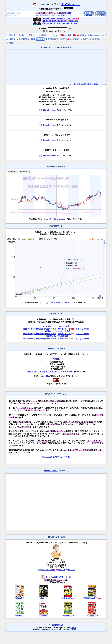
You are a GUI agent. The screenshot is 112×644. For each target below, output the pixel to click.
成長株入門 (20, 616)
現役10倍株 (28, 329)
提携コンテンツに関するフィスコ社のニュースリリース (50, 372)
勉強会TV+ (93, 35)
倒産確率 (62, 39)
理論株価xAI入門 (90, 598)
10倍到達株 (39, 329)
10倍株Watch (58, 625)
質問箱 (102, 15)
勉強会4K (82, 35)
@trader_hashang (46, 570)
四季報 (88, 84)
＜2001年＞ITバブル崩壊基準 (56, 336)
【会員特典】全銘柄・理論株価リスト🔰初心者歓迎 (60, 21)
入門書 (10, 43)
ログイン (100, 13)
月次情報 (11, 39)
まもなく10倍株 (82, 329)
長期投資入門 (92, 616)
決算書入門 (20, 598)
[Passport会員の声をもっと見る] (56, 457)
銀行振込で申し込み (69, 23)
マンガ (103, 35)
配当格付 (21, 35)
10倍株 (40, 39)
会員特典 (87, 15)
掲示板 (95, 84)
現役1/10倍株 (51, 329)
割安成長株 (22, 39)
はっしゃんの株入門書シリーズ (56, 577)
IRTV (47, 376)
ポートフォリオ (13, 15)
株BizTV (60, 570)
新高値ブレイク (64, 329)
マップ (57, 35)
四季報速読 (51, 39)
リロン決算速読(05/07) (62, 15)
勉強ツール (86, 39)
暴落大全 (44, 598)
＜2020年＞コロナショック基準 (56, 326)
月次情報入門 (44, 616)
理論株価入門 (68, 616)
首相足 (96, 39)
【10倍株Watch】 (70, 4)
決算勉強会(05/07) (44, 15)
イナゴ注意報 (73, 39)
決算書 (80, 84)
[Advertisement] (56, 66)
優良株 (32, 39)
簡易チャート (33, 35)
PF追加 (102, 84)
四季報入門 (66, 598)
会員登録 (89, 13)
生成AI (69, 35)
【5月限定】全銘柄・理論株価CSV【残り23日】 (59, 19)
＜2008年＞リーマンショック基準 (56, 331)
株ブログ (70, 570)
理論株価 (11, 35)
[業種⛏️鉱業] (67, 13)
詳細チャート (46, 35)
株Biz (74, 628)
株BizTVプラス (51, 471)
